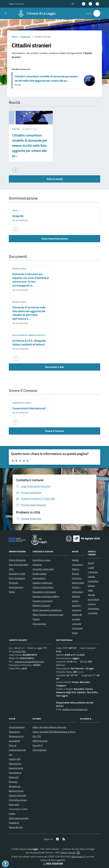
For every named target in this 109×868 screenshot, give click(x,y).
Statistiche (14, 823)
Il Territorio (93, 572)
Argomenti (26, 37)
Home (14, 37)
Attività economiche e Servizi (94, 599)
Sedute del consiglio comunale (77, 619)
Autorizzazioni (39, 578)
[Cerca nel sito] (97, 13)
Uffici (16, 210)
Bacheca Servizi (16, 791)
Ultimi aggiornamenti (19, 818)
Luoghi (91, 567)
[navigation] (6, 13)
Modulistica (19, 269)
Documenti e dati (55, 367)
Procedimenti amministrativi (29, 335)
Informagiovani (40, 750)
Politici (12, 592)
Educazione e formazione (44, 592)
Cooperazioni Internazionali (29, 408)
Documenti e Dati (17, 574)
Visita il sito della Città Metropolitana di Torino (54, 732)
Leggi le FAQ (15, 759)
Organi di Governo (17, 560)
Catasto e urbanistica (42, 583)
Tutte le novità (55, 179)
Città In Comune (68, 853)
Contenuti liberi (22, 403)
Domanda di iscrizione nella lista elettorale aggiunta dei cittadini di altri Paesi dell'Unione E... (29, 313)
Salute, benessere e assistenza (47, 610)
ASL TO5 (37, 736)
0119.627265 (19, 651)
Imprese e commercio (43, 601)
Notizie (75, 560)
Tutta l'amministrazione (55, 239)
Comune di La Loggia (41, 13)
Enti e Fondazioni (17, 578)
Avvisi (75, 633)
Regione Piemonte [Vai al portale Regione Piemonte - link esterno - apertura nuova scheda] (16, 4)
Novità (16, 129)
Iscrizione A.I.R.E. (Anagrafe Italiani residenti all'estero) (29, 342)
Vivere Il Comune (54, 431)
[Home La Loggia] (35, 13)
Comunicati (77, 628)
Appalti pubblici (40, 574)
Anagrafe (18, 216)
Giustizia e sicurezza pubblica (46, 596)
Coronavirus (77, 564)
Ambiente (37, 564)
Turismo (36, 619)
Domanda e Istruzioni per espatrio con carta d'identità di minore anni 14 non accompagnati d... (31, 280)
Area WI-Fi (38, 745)
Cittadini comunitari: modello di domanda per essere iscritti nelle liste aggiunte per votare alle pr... (46, 78)
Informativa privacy (18, 800)
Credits (12, 814)
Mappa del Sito (16, 827)
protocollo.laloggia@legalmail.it (30, 662)
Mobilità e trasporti (41, 605)
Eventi (91, 563)
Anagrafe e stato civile (43, 569)
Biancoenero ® (78, 856)
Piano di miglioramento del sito (17, 750)
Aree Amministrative (19, 564)
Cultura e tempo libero (43, 587)
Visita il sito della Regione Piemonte (49, 727)
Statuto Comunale (17, 795)
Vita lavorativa (39, 624)
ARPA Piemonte (40, 741)
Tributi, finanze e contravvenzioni (48, 615)
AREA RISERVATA (53, 863)
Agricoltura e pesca (41, 560)
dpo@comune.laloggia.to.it (75, 709)
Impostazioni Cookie (18, 809)
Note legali (14, 804)
